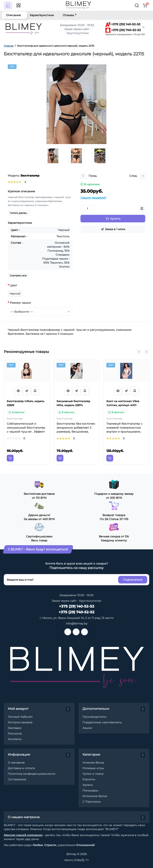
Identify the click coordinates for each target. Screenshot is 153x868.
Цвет (13, 285)
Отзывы (70, 15)
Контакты (15, 739)
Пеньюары (90, 790)
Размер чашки (20, 303)
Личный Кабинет (20, 717)
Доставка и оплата (21, 768)
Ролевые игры (93, 768)
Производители (94, 717)
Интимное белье (95, 796)
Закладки (15, 728)
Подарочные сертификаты (102, 722)
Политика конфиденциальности (32, 774)
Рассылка (15, 733)
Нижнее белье (93, 763)
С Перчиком (92, 802)
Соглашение (17, 779)
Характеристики (42, 15)
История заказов (20, 722)
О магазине (16, 763)
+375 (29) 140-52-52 (123, 24)
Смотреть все (18, 275)
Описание (13, 15)
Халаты (88, 785)
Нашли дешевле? (93, 198)
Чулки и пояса (93, 774)
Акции (87, 728)
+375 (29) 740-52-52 (123, 30)
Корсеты (89, 779)
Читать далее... (19, 213)
